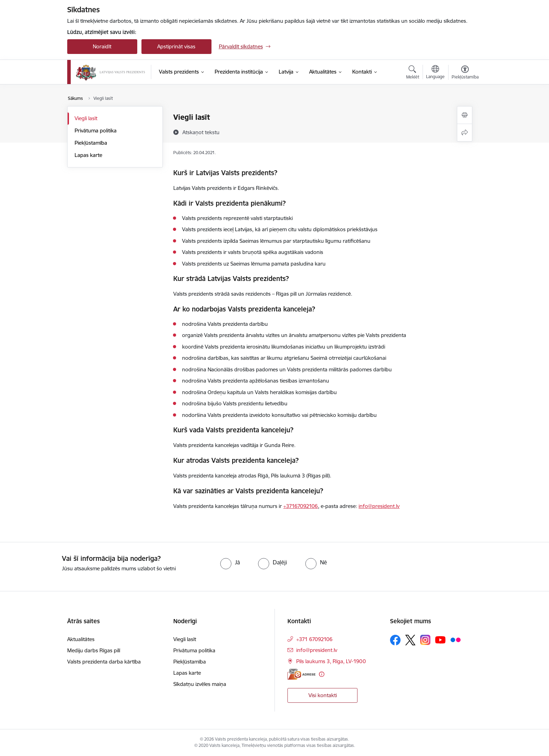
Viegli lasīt (86, 118)
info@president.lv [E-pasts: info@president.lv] (317, 650)
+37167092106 (301, 506)
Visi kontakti (323, 695)
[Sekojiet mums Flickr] (456, 640)
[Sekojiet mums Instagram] (425, 640)
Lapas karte (88, 155)
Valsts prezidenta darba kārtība (104, 662)
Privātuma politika (96, 130)
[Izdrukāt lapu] (465, 115)
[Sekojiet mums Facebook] (395, 640)
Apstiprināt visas (176, 46)
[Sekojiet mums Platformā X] (410, 640)
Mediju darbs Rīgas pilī (94, 650)
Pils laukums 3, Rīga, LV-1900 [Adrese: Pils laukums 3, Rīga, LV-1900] (331, 661)
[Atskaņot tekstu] (201, 132)
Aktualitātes (81, 639)
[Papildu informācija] (322, 674)
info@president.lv (379, 506)
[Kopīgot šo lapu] (465, 133)
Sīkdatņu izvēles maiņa (200, 684)
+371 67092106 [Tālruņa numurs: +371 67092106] (314, 639)
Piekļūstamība (91, 143)
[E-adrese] (301, 674)
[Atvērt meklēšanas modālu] (413, 73)
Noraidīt (102, 46)
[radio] (230, 562)
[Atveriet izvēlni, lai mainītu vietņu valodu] (435, 73)
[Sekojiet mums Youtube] (440, 640)
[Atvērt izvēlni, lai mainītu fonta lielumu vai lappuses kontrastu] (465, 73)
